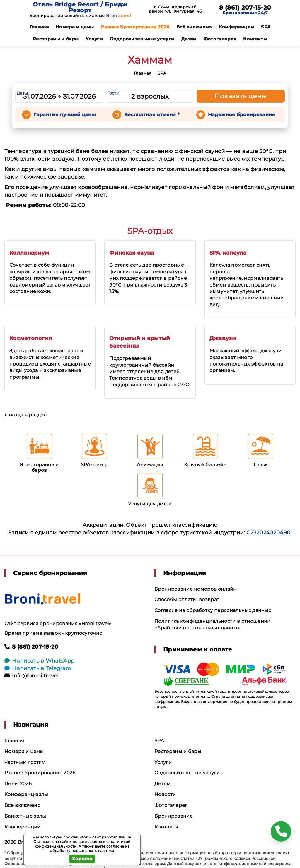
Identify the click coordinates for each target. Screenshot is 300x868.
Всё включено (194, 27)
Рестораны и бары (56, 39)
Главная (39, 27)
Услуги (94, 39)
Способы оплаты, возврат (187, 599)
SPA (266, 27)
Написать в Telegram (38, 668)
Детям (189, 39)
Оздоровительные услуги (142, 39)
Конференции (237, 27)
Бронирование (174, 816)
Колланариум (29, 253)
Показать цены (241, 96)
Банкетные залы (25, 816)
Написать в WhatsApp (39, 661)
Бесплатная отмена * (152, 115)
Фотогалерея (220, 39)
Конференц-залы (26, 794)
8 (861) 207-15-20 (245, 8)
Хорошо (82, 859)
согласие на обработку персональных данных (90, 849)
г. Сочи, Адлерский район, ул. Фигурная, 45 (175, 9)
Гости (113, 93)
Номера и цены (75, 27)
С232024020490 (268, 533)
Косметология (31, 338)
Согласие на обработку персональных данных (213, 610)
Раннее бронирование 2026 (135, 27)
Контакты (255, 39)
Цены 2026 (18, 784)
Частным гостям (25, 762)
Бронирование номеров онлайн (196, 589)
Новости (165, 794)
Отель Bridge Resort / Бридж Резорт (80, 7)
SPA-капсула (228, 253)
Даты (22, 93)
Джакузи (223, 338)
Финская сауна (132, 253)
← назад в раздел (25, 415)
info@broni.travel (32, 676)
